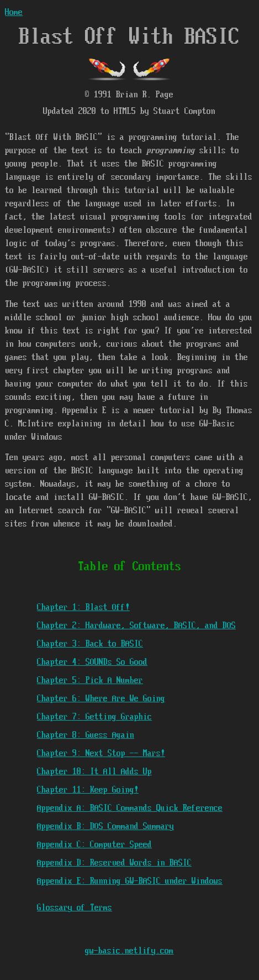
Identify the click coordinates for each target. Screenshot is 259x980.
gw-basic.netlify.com (129, 951)
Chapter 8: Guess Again (86, 735)
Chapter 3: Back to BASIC (90, 644)
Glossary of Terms (75, 908)
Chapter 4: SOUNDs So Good (92, 662)
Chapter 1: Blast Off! (83, 608)
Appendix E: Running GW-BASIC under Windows (130, 881)
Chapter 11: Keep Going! (88, 790)
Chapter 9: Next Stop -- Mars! (101, 754)
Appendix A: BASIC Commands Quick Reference (130, 808)
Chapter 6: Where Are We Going (101, 699)
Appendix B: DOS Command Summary (105, 827)
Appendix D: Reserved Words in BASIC (114, 863)
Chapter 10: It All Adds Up (94, 772)
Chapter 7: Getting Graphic (94, 717)
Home (14, 12)
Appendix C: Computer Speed (94, 845)
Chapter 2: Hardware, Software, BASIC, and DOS (136, 626)
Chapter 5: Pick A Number (90, 681)
